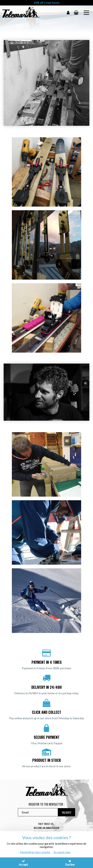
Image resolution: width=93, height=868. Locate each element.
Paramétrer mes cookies (35, 852)
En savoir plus (62, 852)
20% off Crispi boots (47, 3)
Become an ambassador (46, 828)
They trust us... (46, 824)
